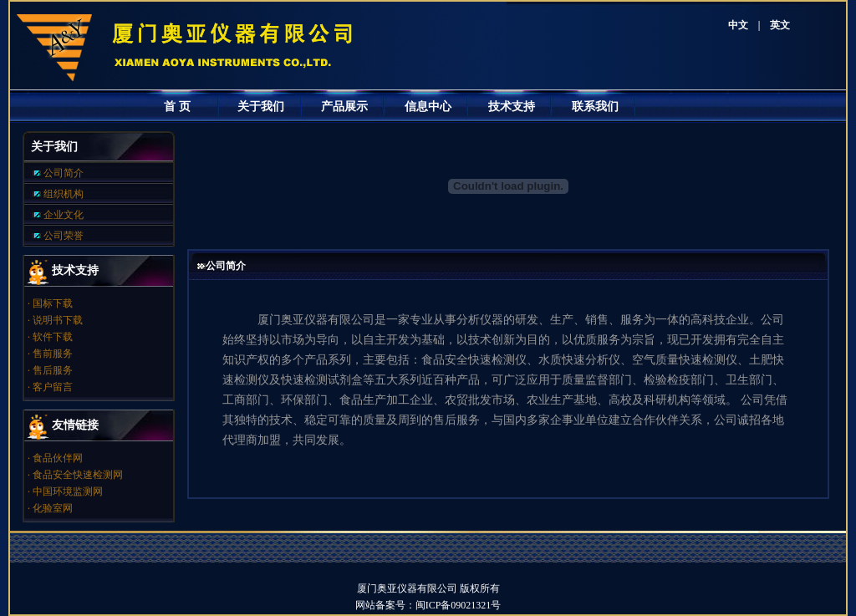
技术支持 (512, 107)
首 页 (177, 107)
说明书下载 (58, 320)
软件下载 (53, 337)
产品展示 (344, 107)
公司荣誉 (64, 236)
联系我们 (595, 107)
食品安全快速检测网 (78, 475)
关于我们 (261, 107)
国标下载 (53, 303)
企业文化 (64, 215)
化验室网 (53, 508)
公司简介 (64, 173)
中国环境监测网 (68, 491)
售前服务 (53, 354)
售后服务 (53, 370)
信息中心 (428, 107)
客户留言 (53, 387)
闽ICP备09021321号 (469, 605)
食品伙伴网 (58, 458)
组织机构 (64, 194)
